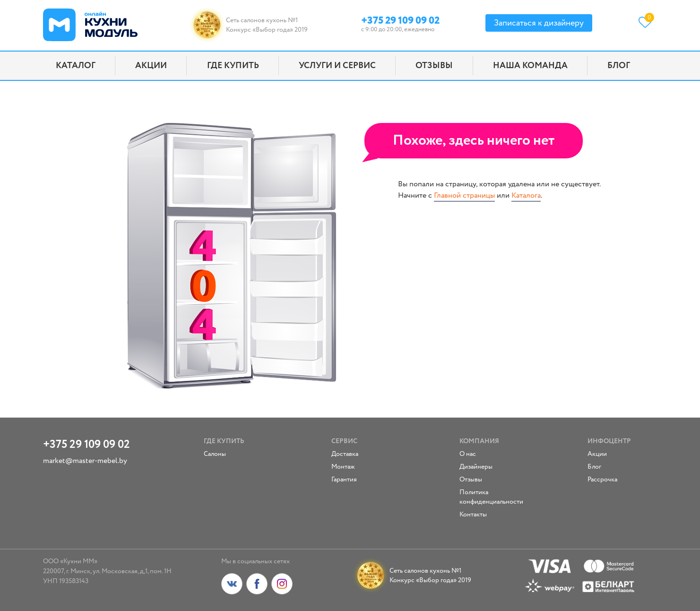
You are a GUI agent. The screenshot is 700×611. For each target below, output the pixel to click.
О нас (468, 454)
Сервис (344, 441)
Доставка (345, 454)
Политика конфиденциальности (491, 497)
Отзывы (434, 66)
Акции (151, 66)
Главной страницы (464, 196)
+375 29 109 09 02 (400, 19)
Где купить (233, 66)
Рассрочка (602, 480)
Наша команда (530, 66)
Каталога (526, 196)
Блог (619, 66)
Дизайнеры (476, 467)
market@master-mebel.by (85, 461)
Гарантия (344, 480)
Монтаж (343, 467)
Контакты (473, 515)
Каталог (76, 66)
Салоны (215, 454)
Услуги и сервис (337, 66)
